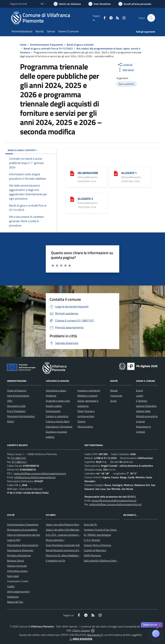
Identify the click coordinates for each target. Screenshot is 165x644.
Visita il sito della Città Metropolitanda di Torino (71, 530)
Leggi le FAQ (14, 540)
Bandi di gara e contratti (80, 45)
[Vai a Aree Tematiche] (100, 4)
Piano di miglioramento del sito (24, 535)
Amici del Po (90, 524)
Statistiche (13, 597)
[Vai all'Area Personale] (135, 4)
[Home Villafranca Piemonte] (51, 18)
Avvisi (113, 401)
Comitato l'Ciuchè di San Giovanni (102, 530)
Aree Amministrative (18, 396)
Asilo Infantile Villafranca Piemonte (103, 561)
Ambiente (51, 396)
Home (23, 45)
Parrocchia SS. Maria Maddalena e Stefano (68, 555)
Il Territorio (142, 401)
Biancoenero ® (95, 635)
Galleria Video (143, 411)
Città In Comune (81, 630)
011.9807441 (19, 462)
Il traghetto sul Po (55, 561)
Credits (11, 586)
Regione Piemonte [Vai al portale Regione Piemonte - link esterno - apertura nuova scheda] (19, 4)
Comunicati (116, 396)
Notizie (114, 390)
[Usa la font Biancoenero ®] (67, 4)
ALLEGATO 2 (85, 199)
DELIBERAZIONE (88, 173)
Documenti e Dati (16, 406)
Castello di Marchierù (95, 550)
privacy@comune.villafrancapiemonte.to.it (114, 500)
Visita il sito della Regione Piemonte (65, 524)
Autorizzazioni (53, 411)
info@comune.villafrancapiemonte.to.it (35, 477)
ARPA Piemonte (92, 555)
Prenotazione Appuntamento (23, 545)
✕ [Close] (160, 625)
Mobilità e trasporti (87, 396)
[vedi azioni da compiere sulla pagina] (126, 70)
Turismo (81, 421)
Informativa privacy (17, 571)
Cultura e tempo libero (58, 421)
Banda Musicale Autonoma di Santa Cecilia (69, 550)
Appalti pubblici (54, 406)
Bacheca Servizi (15, 561)
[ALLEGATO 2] (72, 199)
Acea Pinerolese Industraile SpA (63, 545)
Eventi (139, 390)
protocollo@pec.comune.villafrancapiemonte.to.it (40, 473)
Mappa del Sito (15, 602)
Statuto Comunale (17, 566)
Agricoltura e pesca (56, 390)
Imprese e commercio (89, 390)
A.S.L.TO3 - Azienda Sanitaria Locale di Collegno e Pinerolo (77, 535)
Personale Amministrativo (21, 416)
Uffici (10, 401)
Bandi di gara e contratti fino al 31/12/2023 (48, 48)
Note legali (13, 576)
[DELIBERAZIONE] (72, 173)
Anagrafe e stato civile (58, 401)
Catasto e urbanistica (57, 416)
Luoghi (140, 396)
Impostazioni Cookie (18, 581)
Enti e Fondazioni (16, 411)
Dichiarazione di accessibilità (22, 530)
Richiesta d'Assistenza (19, 555)
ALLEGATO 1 (129, 173)
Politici (11, 421)
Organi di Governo (17, 390)
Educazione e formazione (59, 427)
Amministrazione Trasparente (47, 45)
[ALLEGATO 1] (116, 173)
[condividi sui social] (125, 65)
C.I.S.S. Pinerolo (92, 540)
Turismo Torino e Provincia (97, 545)
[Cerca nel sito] (151, 18)
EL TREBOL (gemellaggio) (97, 535)
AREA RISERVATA (81, 639)
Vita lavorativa (85, 427)
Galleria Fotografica (146, 406)
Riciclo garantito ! (55, 540)
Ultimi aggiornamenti (18, 591)
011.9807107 (19, 458)
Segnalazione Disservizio (20, 550)
